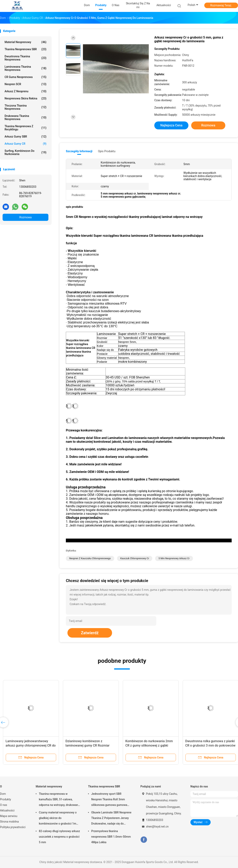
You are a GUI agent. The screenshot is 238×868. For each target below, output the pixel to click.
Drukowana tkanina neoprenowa (25, 117)
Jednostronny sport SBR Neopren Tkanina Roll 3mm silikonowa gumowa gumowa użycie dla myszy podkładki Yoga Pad (112, 800)
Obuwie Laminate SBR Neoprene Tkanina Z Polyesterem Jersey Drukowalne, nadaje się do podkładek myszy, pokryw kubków (111, 819)
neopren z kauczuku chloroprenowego (90, 558)
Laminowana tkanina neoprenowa (25, 68)
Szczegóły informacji (79, 151)
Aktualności (7, 810)
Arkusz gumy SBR (25, 137)
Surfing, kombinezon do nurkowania (25, 152)
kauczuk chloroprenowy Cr (135, 558)
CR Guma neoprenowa (25, 77)
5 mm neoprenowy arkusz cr (174, 558)
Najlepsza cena (171, 125)
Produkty (5, 799)
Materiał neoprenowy (25, 42)
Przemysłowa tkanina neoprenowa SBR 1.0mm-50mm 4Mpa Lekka (111, 837)
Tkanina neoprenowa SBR (25, 49)
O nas (4, 805)
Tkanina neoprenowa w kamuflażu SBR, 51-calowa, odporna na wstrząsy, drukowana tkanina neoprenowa (59, 800)
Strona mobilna (9, 822)
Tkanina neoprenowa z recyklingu (25, 128)
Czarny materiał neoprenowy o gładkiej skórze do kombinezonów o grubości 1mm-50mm (59, 819)
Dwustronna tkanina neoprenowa (25, 58)
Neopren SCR (25, 84)
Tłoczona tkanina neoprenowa (25, 107)
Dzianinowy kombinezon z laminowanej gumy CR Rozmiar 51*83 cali (87, 745)
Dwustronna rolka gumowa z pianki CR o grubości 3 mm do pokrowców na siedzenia (210, 745)
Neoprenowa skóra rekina (25, 98)
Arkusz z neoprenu (25, 91)
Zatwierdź (90, 633)
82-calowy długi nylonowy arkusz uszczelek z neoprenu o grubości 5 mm (59, 837)
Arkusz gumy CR (25, 144)
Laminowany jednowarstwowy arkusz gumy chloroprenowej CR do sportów (31, 745)
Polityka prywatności (13, 827)
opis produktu (107, 151)
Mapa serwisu (9, 816)
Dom (3, 794)
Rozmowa (26, 217)
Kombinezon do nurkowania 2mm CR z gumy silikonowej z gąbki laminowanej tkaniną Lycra (149, 745)
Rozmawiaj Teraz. (221, 5)
